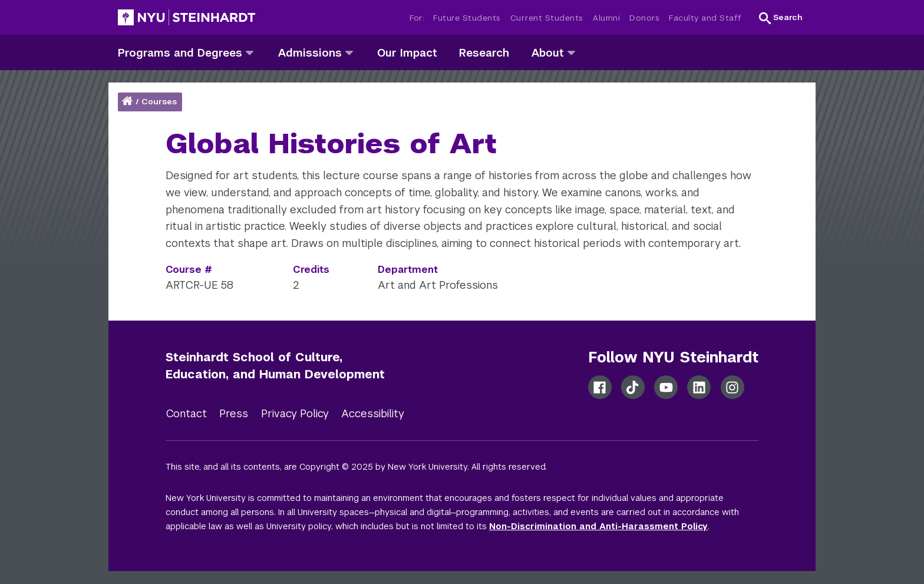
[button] (781, 18)
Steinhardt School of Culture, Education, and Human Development (275, 366)
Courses (159, 102)
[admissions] (349, 52)
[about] (571, 52)
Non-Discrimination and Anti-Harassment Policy (598, 526)
